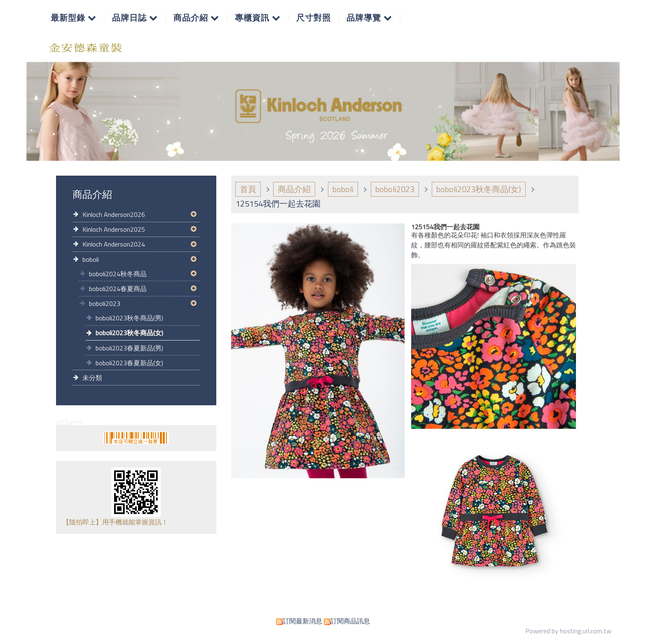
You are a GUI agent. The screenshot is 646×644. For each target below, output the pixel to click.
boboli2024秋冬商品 (118, 274)
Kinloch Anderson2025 (114, 229)
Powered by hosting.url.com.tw (568, 631)
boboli (91, 259)
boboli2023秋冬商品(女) (129, 333)
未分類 (92, 378)
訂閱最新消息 (302, 621)
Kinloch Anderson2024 (114, 244)
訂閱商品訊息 (350, 621)
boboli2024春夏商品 (118, 289)
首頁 (248, 189)
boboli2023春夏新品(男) (129, 348)
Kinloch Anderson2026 (114, 214)
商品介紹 (294, 189)
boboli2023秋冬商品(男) (129, 318)
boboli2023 (105, 303)
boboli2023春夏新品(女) (129, 363)
